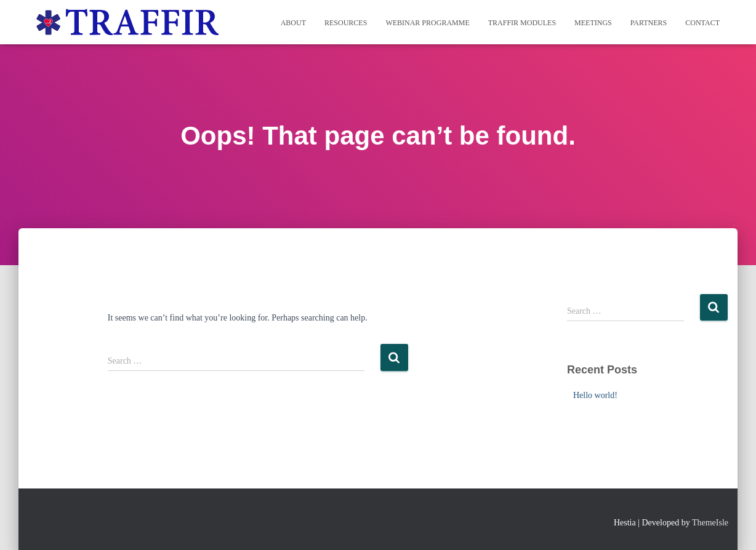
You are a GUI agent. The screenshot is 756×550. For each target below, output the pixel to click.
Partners (649, 23)
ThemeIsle (710, 523)
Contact (702, 23)
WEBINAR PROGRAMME (427, 23)
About (293, 23)
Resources (346, 23)
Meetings (593, 23)
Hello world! (595, 395)
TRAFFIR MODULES (522, 23)
